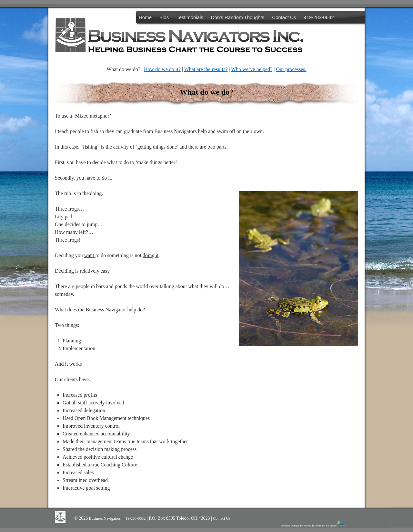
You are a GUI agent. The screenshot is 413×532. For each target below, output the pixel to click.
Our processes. (291, 69)
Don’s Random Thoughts (238, 17)
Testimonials (190, 17)
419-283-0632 (319, 17)
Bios (164, 17)
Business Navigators (105, 518)
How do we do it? (162, 69)
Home (145, 17)
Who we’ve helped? (252, 69)
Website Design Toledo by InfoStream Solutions (313, 524)
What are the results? (206, 69)
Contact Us (284, 17)
